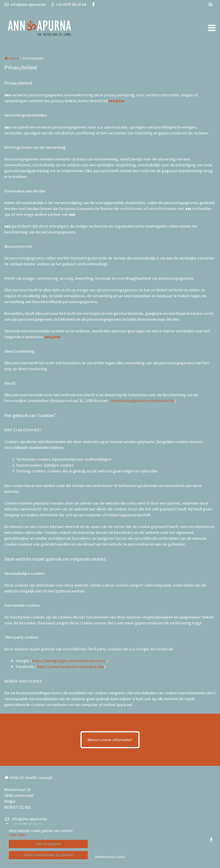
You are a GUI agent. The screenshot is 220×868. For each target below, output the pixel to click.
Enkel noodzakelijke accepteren (48, 855)
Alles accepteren (48, 844)
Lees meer (17, 835)
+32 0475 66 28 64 (69, 4)
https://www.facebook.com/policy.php (70, 667)
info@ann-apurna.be (25, 4)
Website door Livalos (110, 857)
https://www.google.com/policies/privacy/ (69, 661)
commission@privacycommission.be (142, 401)
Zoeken (210, 4)
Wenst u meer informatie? (110, 740)
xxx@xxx (117, 101)
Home (14, 58)
